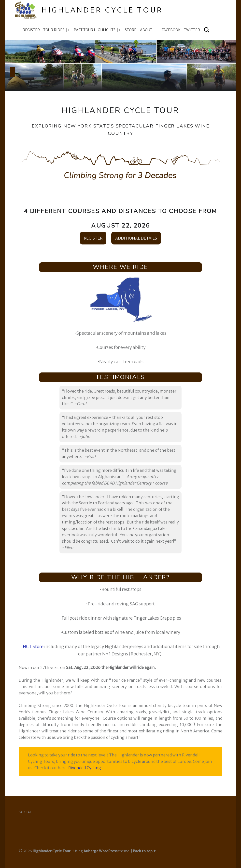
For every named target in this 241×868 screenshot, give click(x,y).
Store (131, 30)
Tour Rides (57, 30)
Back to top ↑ (144, 851)
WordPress (108, 851)
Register (31, 30)
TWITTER (192, 30)
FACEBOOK (171, 30)
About (149, 30)
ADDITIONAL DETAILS (136, 238)
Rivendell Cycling (85, 768)
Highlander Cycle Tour (52, 851)
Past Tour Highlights (97, 30)
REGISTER (93, 238)
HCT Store (33, 646)
